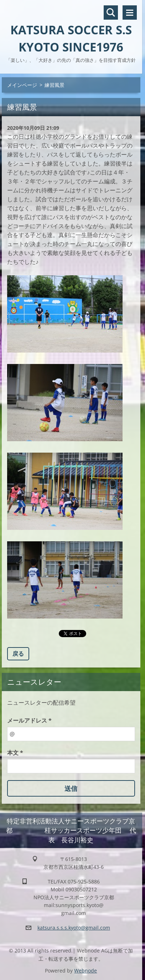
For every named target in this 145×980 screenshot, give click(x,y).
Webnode (86, 971)
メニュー (130, 13)
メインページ (22, 85)
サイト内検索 (111, 13)
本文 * (15, 753)
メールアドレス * (29, 720)
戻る (18, 654)
